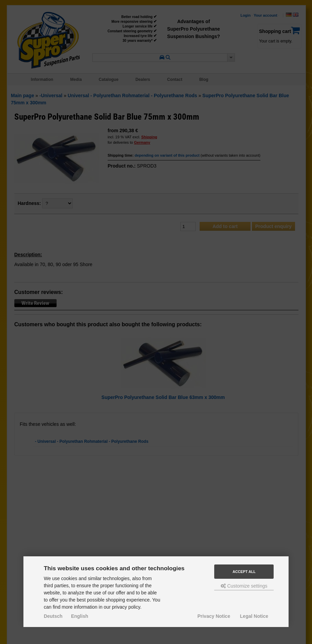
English (80, 616)
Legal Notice (254, 616)
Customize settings (244, 586)
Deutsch (53, 616)
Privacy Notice (214, 616)
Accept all (244, 572)
